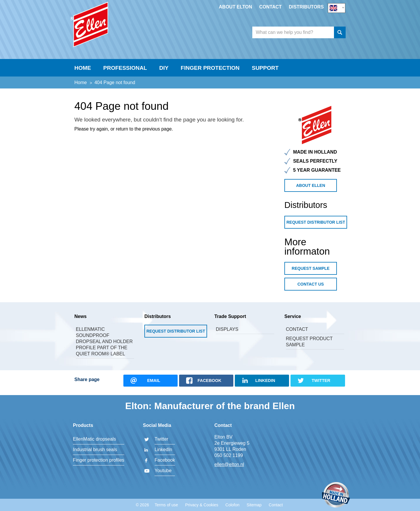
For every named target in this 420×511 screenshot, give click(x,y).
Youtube (163, 471)
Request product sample (309, 346)
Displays (227, 333)
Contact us (311, 288)
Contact (271, 7)
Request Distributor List (316, 226)
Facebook (165, 460)
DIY (164, 72)
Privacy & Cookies (202, 505)
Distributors (306, 7)
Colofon (232, 505)
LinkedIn (163, 450)
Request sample (311, 272)
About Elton (235, 7)
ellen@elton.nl (229, 464)
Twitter (161, 439)
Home (83, 72)
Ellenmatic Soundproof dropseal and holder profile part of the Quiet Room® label (104, 346)
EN (337, 8)
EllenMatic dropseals (94, 439)
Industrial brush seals (95, 450)
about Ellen (311, 190)
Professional (125, 72)
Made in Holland (336, 495)
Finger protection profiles (99, 460)
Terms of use (166, 505)
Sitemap (254, 505)
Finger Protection (210, 72)
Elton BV (115, 28)
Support (265, 72)
